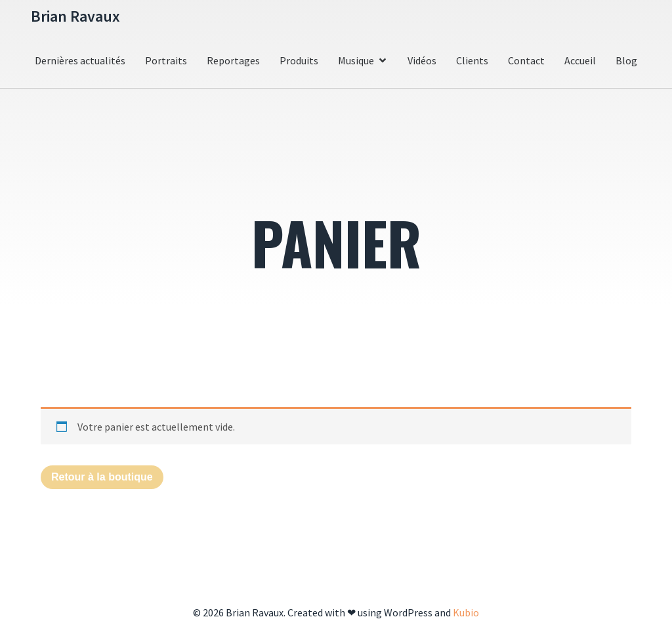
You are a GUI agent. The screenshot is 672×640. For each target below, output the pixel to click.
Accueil (580, 60)
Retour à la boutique (102, 477)
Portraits (166, 60)
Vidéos (422, 60)
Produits (299, 60)
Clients (472, 60)
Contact (526, 60)
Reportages (233, 60)
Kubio (466, 612)
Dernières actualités (80, 60)
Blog (626, 60)
